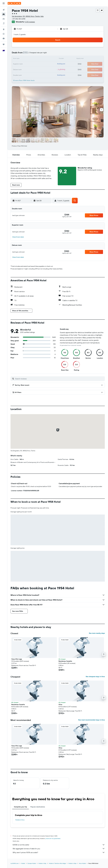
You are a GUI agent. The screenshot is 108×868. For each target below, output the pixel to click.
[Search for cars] (4, 19)
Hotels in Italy (42, 863)
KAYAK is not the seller (59, 845)
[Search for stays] (4, 14)
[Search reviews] (59, 379)
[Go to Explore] (4, 29)
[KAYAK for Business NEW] (4, 38)
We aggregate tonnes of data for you (59, 849)
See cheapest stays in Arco (95, 677)
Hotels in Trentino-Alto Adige (57, 863)
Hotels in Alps (72, 863)
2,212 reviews (30, 22)
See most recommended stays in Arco (92, 720)
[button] (4, 3)
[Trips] (4, 44)
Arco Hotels (82, 863)
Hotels (23, 863)
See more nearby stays (97, 633)
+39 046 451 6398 (19, 19)
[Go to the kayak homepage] (14, 3)
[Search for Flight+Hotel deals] (4, 23)
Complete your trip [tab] (21, 807)
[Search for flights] (4, 10)
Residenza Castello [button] (65, 661)
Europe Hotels (32, 863)
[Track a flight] (4, 34)
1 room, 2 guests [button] (20, 34)
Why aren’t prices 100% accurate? (59, 852)
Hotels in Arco (20, 820)
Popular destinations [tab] (38, 807)
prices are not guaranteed (53, 838)
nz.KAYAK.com (15, 863)
